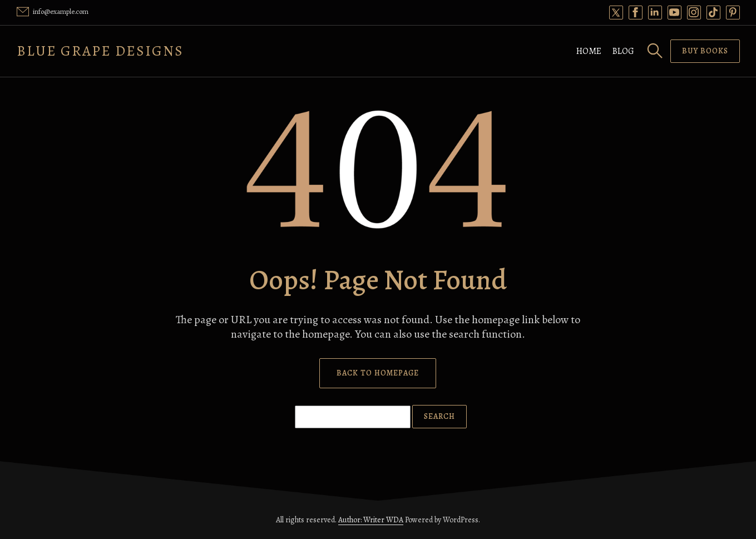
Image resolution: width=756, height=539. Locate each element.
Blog (623, 51)
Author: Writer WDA (371, 520)
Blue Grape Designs (100, 51)
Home (589, 51)
